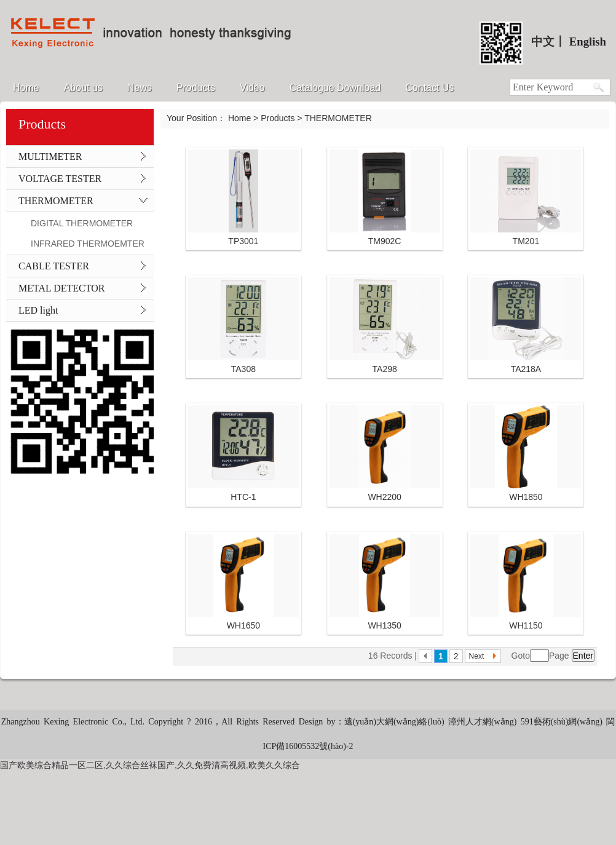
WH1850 (526, 497)
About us (83, 88)
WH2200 (384, 497)
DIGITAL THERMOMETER (82, 223)
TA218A (526, 369)
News (140, 88)
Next (477, 656)
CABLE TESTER (54, 266)
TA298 (385, 369)
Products (196, 88)
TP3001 (243, 241)
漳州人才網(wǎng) (482, 722)
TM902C (385, 241)
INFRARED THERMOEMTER (88, 244)
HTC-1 (243, 497)
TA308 (243, 369)
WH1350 (384, 625)
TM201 (526, 241)
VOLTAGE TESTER (60, 179)
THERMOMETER (56, 201)
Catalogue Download (335, 88)
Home (26, 88)
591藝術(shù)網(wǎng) (562, 722)
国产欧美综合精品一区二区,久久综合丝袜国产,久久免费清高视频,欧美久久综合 (150, 765)
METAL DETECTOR (61, 288)
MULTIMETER (50, 157)
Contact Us (429, 88)
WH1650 (243, 625)
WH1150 (526, 625)
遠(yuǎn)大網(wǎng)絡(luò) (396, 722)
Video (252, 88)
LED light (38, 310)
